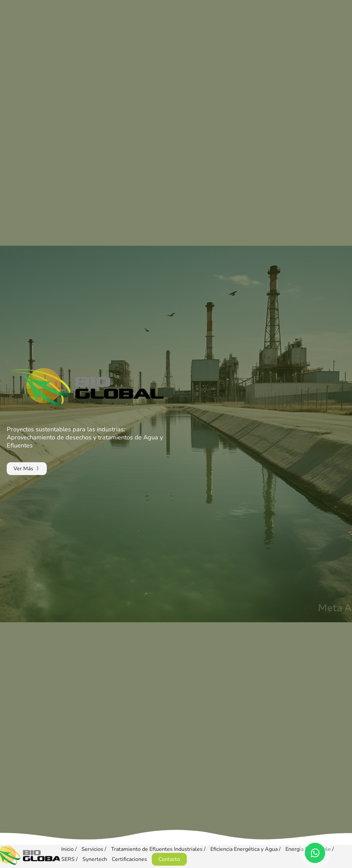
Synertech (95, 859)
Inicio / (70, 849)
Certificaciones (129, 859)
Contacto (169, 859)
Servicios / (95, 849)
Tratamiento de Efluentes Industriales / (159, 849)
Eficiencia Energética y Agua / (246, 849)
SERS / (70, 859)
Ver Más (27, 469)
